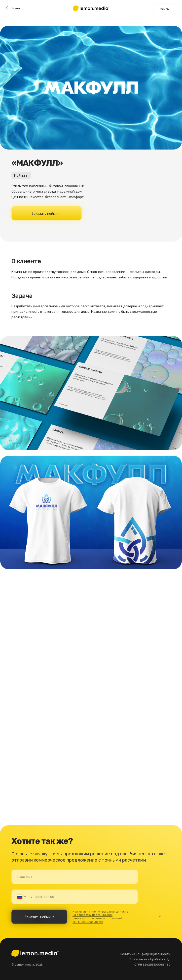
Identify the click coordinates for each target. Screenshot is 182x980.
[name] (75, 877)
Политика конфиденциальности (145, 954)
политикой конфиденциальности (98, 920)
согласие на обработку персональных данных (100, 915)
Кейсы (165, 9)
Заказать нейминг (46, 213)
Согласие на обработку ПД (150, 959)
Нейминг (21, 175)
